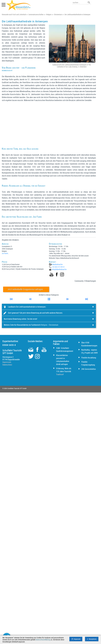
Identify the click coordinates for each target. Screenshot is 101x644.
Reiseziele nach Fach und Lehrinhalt (14, 15)
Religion (49, 15)
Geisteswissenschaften (36, 15)
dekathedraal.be (57, 264)
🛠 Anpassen (76, 639)
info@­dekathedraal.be (59, 269)
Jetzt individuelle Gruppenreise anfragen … (26, 289)
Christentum (58, 15)
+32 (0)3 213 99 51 (58, 267)
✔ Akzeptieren (92, 639)
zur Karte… (5, 253)
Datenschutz (7, 365)
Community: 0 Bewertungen (85, 281)
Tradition (60, 374)
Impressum (7, 362)
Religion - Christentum (50, 325)
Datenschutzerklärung (43, 640)
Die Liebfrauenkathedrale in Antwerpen (77, 15)
